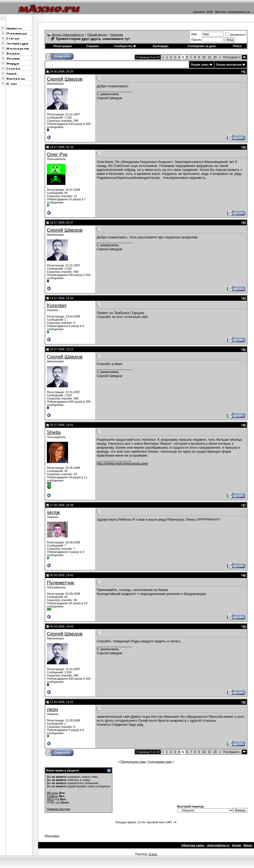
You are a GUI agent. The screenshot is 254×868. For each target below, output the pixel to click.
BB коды (53, 793)
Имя (194, 34)
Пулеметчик (61, 583)
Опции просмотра (229, 65)
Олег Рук (57, 154)
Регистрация (63, 46)
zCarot (153, 854)
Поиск (237, 46)
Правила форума (59, 809)
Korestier (57, 305)
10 (204, 57)
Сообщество (125, 46)
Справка (92, 46)
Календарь (161, 46)
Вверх (248, 845)
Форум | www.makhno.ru (68, 35)
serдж (53, 512)
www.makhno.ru (218, 845)
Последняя (232, 57)
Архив (237, 845)
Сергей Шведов (65, 79)
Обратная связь (193, 845)
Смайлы (52, 796)
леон (52, 709)
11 (210, 57)
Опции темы (200, 65)
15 (215, 57)
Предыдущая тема (133, 762)
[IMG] (50, 799)
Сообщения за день (202, 46)
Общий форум (97, 35)
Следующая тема (160, 762)
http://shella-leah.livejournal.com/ (122, 463)
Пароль (196, 40)
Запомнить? (236, 35)
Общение (117, 35)
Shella (54, 432)
